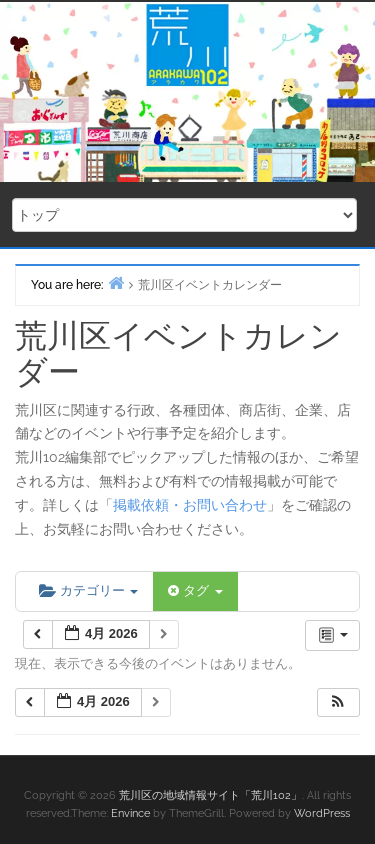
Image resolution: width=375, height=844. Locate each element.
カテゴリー (88, 590)
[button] (338, 702)
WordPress (322, 813)
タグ (195, 590)
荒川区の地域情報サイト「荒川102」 (210, 795)
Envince (130, 813)
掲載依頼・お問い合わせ (190, 505)
